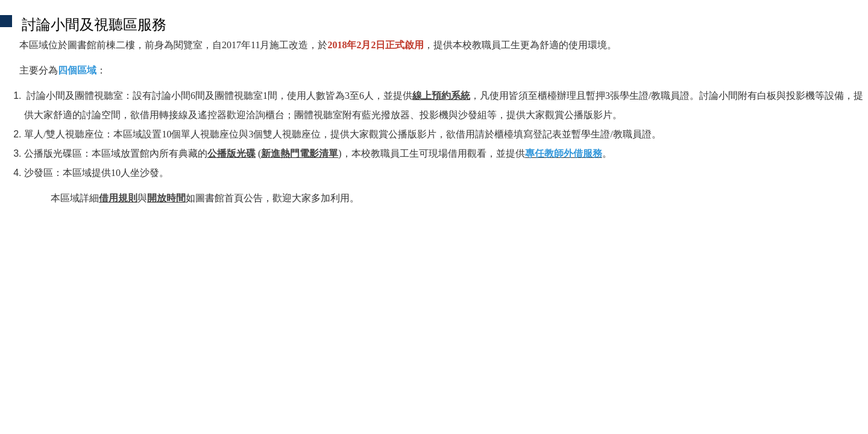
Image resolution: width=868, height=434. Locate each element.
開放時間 (166, 198)
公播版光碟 (231, 153)
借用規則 (118, 198)
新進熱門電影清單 (300, 153)
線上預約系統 (441, 96)
